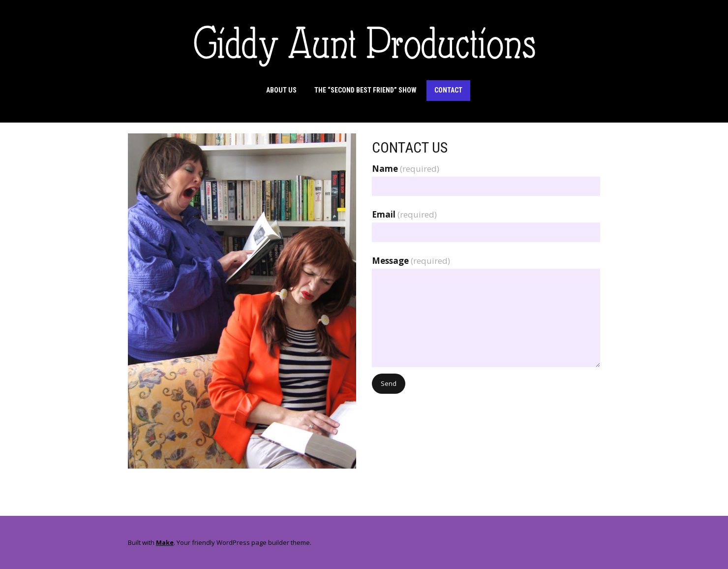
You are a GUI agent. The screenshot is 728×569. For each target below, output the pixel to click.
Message (411, 261)
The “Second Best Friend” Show (365, 90)
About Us (281, 90)
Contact (448, 90)
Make (165, 542)
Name (406, 169)
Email (404, 214)
